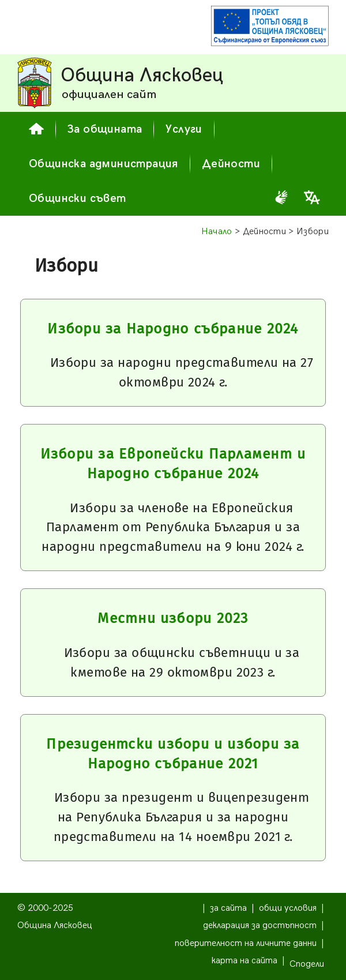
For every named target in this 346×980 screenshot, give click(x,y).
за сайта (228, 908)
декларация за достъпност (260, 925)
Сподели (307, 964)
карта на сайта (245, 961)
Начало (217, 232)
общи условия (288, 908)
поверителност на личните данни (246, 943)
